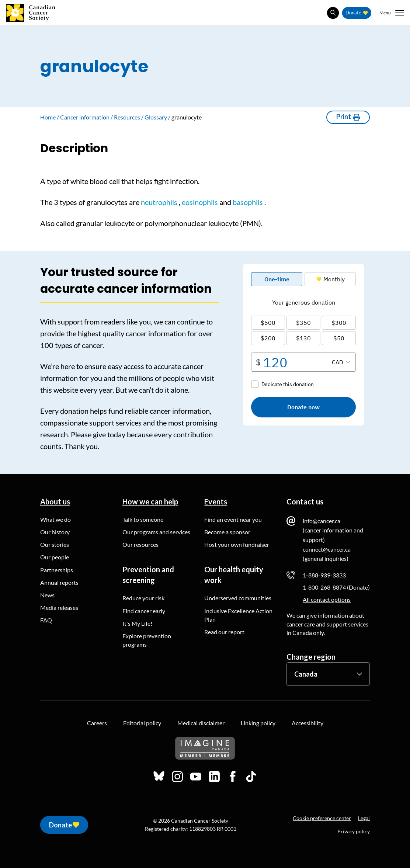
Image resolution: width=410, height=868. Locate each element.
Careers (97, 723)
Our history (55, 532)
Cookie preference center (322, 818)
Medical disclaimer (201, 723)
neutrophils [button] (159, 202)
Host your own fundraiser (237, 544)
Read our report (224, 632)
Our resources (140, 544)
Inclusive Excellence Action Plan (238, 615)
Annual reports (59, 582)
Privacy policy (354, 831)
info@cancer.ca (322, 521)
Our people (55, 557)
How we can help (150, 501)
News (47, 595)
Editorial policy (142, 723)
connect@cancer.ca (327, 549)
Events (216, 501)
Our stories (55, 544)
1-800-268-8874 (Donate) (336, 587)
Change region (311, 657)
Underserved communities (238, 598)
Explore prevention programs (147, 640)
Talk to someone (143, 519)
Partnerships (57, 570)
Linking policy (258, 723)
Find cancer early (144, 611)
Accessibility (307, 723)
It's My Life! (137, 623)
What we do (55, 519)
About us (55, 501)
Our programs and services (156, 532)
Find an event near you (233, 519)
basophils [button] (248, 202)
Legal (364, 818)
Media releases (59, 607)
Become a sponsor (227, 532)
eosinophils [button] (200, 202)
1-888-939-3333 (324, 575)
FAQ (46, 620)
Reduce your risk (143, 598)
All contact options (327, 599)
